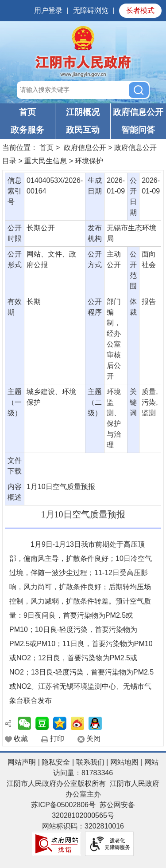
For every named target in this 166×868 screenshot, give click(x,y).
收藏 (21, 739)
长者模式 (140, 10)
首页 (27, 112)
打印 (57, 739)
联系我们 (90, 762)
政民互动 (83, 130)
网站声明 (22, 762)
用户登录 (48, 10)
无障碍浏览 (91, 10)
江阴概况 (83, 112)
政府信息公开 (138, 112)
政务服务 (27, 130)
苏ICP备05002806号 (63, 805)
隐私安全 (56, 762)
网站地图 (124, 762)
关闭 (93, 739)
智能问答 (138, 130)
